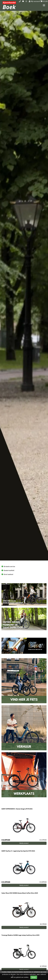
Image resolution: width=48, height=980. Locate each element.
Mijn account (35, 1)
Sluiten (34, 977)
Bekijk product (24, 843)
